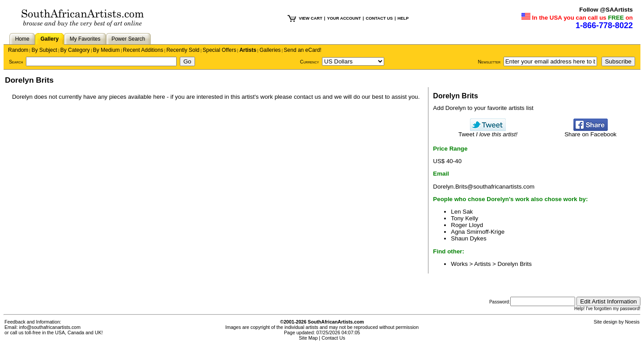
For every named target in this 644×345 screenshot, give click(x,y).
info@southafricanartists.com (50, 327)
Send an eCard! (303, 50)
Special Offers (219, 50)
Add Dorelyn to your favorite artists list (483, 108)
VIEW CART (310, 18)
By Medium (106, 50)
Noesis (632, 322)
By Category (75, 50)
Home (22, 39)
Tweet (488, 132)
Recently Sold (183, 50)
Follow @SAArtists (606, 10)
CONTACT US (379, 18)
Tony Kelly (464, 218)
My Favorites (85, 39)
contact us (307, 97)
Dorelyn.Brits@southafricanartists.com (484, 187)
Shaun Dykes (468, 238)
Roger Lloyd (467, 225)
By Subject (44, 50)
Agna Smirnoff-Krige (478, 232)
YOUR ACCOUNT (344, 18)
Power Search (128, 39)
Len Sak (462, 212)
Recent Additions (143, 50)
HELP (403, 18)
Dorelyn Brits (515, 264)
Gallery (49, 39)
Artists (248, 50)
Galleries (270, 50)
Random (18, 50)
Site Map (308, 338)
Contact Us (333, 338)
